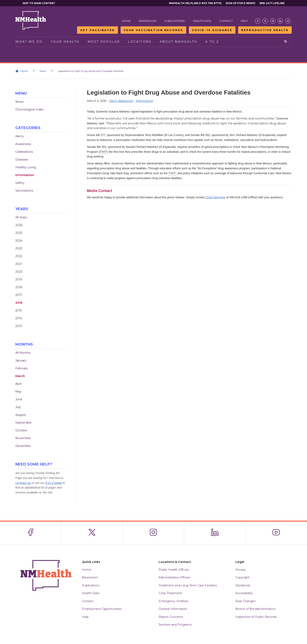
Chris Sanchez (215, 197)
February (22, 368)
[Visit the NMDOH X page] (265, 21)
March (20, 376)
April (18, 384)
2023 (19, 248)
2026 (19, 225)
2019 (19, 279)
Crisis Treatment (170, 593)
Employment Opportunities (102, 609)
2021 (19, 264)
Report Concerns (171, 617)
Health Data (202, 21)
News (43, 71)
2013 (19, 326)
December (23, 446)
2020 (19, 272)
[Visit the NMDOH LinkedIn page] (280, 21)
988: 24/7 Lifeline (272, 3)
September (24, 423)
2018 (19, 287)
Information (25, 175)
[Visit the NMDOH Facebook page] (258, 21)
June (19, 399)
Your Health (65, 42)
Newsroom (148, 21)
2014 (19, 318)
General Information (173, 609)
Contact (226, 21)
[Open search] (286, 42)
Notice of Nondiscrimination (255, 609)
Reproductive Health (265, 30)
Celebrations (24, 152)
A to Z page (54, 483)
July (18, 407)
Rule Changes (245, 601)
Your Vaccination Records (153, 30)
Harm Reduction (121, 101)
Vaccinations (24, 191)
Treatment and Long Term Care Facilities (188, 585)
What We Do (29, 42)
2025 (19, 233)
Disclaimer (243, 585)
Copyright (243, 577)
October (21, 430)
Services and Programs (175, 625)
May (18, 392)
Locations (140, 42)
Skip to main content (39, 3)
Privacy (241, 570)
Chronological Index (29, 109)
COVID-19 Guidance (212, 30)
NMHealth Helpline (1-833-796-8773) (195, 3)
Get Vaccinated (97, 30)
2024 (19, 241)
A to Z (212, 42)
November (23, 438)
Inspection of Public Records (256, 617)
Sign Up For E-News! (240, 3)
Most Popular (104, 42)
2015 (18, 310)
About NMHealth (178, 42)
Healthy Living (26, 167)
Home (126, 21)
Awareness (23, 144)
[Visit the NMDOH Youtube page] (288, 21)
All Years (21, 217)
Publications (175, 21)
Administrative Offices (174, 577)
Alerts (19, 136)
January (21, 361)
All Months (23, 353)
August (21, 415)
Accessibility (244, 593)
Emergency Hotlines (173, 601)
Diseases (22, 160)
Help (244, 21)
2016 (19, 303)
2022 (19, 256)
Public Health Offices (174, 570)
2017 (19, 295)
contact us (23, 483)
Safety (20, 183)
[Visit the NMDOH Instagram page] (273, 21)
